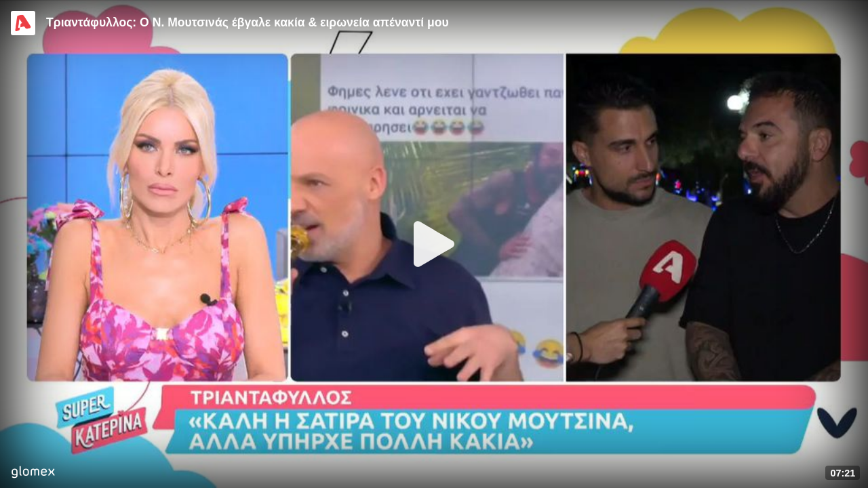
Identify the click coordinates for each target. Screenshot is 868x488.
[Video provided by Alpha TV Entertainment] (23, 23)
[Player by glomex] (33, 473)
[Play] (434, 244)
